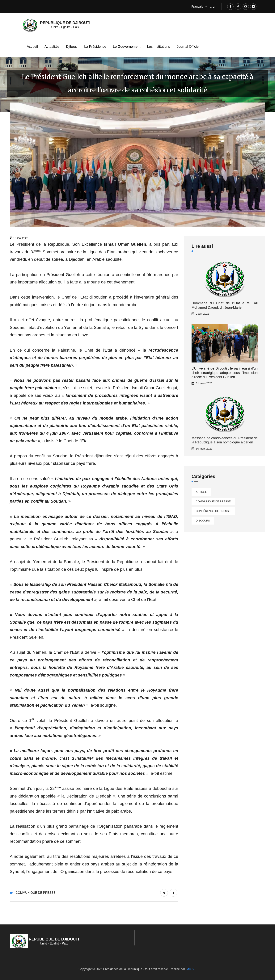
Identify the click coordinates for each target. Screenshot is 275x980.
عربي (212, 7)
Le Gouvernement (127, 47)
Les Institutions (159, 47)
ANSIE (192, 969)
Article (201, 492)
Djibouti (72, 47)
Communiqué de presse (35, 893)
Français (197, 7)
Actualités (52, 47)
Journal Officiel (188, 47)
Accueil (32, 47)
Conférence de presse (213, 511)
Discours (203, 521)
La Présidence (95, 47)
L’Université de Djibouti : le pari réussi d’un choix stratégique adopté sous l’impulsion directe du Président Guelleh (225, 373)
